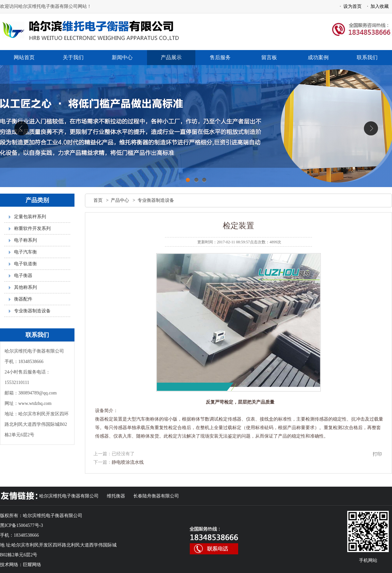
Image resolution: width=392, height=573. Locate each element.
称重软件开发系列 (32, 228)
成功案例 (318, 57)
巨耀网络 (32, 565)
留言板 (269, 57)
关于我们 (73, 57)
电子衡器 (23, 276)
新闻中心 (122, 57)
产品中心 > (124, 200)
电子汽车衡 (25, 252)
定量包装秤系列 (30, 217)
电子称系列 (25, 240)
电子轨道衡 (25, 264)
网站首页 (24, 57)
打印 (377, 454)
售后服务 (220, 57)
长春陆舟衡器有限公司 (156, 496)
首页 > (102, 200)
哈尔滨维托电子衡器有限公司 (69, 496)
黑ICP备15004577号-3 (21, 525)
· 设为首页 (350, 6)
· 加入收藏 (377, 6)
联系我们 (367, 57)
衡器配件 (23, 299)
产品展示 (171, 57)
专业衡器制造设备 (32, 311)
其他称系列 (25, 287)
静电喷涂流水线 (128, 462)
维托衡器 (116, 496)
